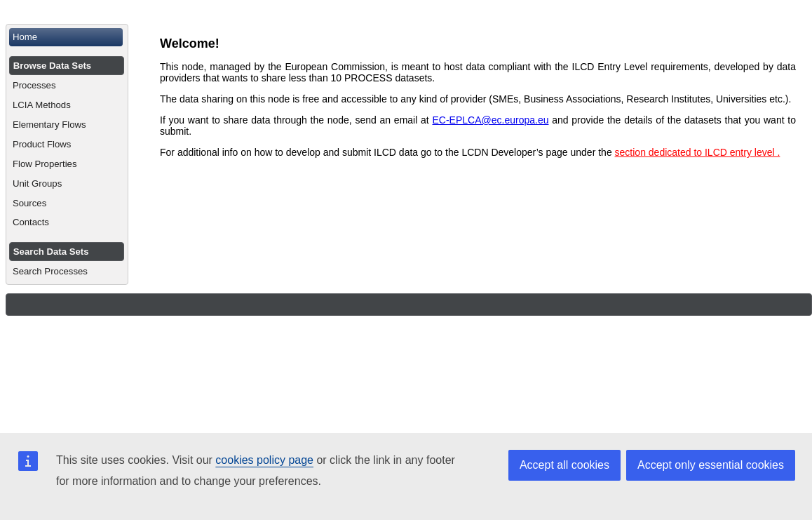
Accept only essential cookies (711, 465)
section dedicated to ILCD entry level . (698, 152)
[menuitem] (67, 37)
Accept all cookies (564, 465)
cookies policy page (264, 460)
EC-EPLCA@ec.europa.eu (490, 120)
